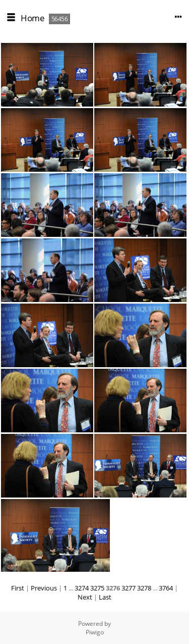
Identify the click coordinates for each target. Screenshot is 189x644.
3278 (144, 588)
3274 (82, 588)
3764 (166, 588)
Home (33, 18)
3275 (97, 588)
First (18, 588)
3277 (129, 588)
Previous (44, 588)
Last (105, 597)
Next (85, 597)
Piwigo (95, 632)
